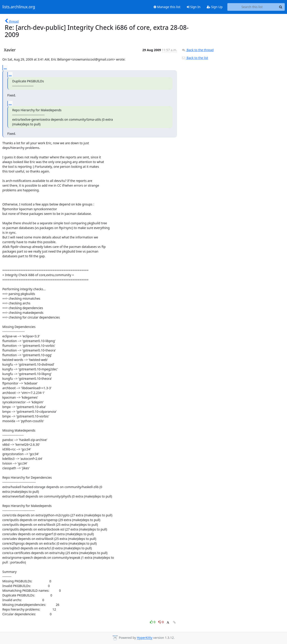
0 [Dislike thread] (161, 622)
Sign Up (215, 7)
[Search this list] (252, 7)
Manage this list (167, 7)
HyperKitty (145, 638)
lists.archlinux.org (19, 7)
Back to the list (195, 58)
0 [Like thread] (153, 622)
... (5, 68)
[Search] (281, 7)
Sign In (194, 7)
